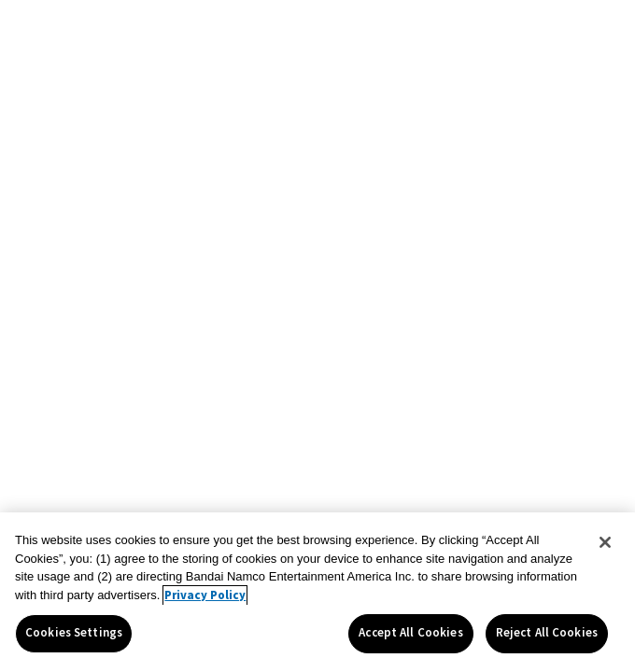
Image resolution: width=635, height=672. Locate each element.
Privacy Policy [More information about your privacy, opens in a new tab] (205, 595)
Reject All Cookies (547, 633)
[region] (317, 592)
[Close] (605, 542)
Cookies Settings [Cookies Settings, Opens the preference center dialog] (74, 633)
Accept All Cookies (410, 633)
